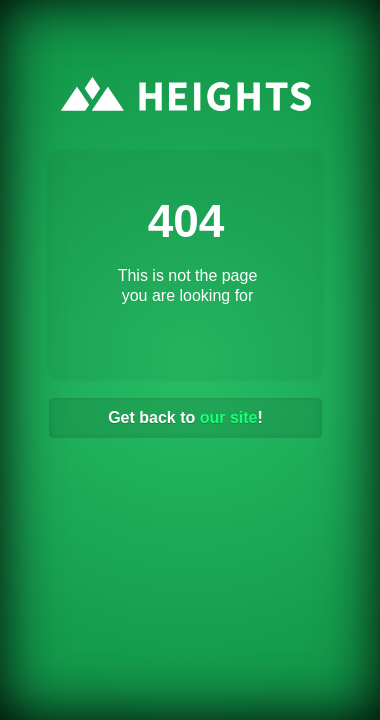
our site (229, 417)
